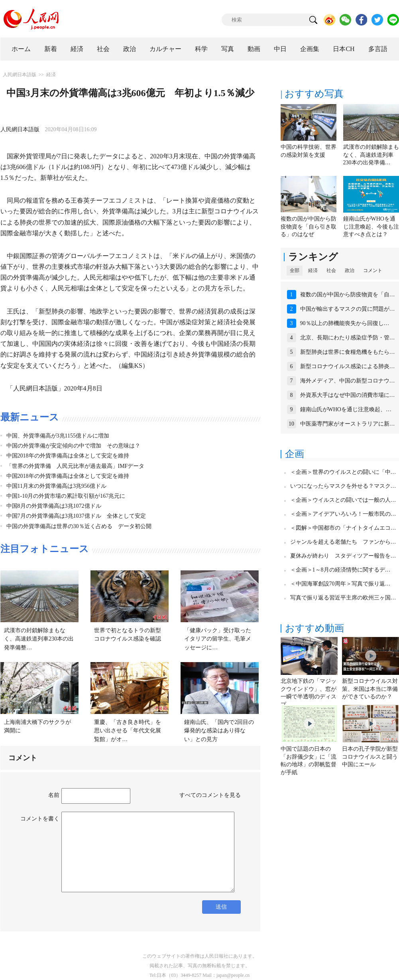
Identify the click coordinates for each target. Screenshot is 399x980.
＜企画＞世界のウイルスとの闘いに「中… (343, 472)
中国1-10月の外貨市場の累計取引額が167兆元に (66, 496)
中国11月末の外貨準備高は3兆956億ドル (56, 486)
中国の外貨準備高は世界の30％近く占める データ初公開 (79, 526)
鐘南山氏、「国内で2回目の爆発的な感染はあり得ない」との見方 (219, 731)
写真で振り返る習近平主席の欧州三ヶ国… (343, 598)
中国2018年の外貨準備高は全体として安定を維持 (68, 456)
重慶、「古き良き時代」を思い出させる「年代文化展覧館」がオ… (128, 731)
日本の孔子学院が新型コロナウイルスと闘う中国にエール (370, 757)
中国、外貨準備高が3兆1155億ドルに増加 (58, 436)
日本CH (344, 49)
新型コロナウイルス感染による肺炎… (348, 366)
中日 (280, 49)
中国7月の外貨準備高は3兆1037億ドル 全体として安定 (76, 516)
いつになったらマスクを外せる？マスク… (343, 486)
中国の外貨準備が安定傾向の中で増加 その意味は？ (73, 446)
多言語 (378, 49)
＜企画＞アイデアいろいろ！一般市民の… (343, 514)
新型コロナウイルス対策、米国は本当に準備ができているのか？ (370, 689)
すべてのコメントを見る (210, 795)
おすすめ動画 (314, 628)
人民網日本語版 (20, 75)
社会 (103, 49)
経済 (77, 49)
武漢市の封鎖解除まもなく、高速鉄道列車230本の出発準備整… (39, 639)
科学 (201, 49)
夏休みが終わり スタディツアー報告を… (343, 556)
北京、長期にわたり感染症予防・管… (348, 338)
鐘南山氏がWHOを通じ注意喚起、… (346, 409)
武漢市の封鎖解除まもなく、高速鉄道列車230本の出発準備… (371, 155)
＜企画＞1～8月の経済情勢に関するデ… (340, 570)
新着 (51, 49)
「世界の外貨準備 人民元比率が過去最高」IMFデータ (76, 466)
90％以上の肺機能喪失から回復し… (345, 323)
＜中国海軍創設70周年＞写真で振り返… (340, 584)
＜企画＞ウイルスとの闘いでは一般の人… (343, 500)
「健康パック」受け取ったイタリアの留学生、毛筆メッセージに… (218, 639)
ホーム (21, 49)
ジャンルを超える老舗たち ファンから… (343, 542)
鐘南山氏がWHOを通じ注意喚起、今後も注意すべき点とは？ (371, 227)
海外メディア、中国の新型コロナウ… (348, 381)
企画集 (310, 49)
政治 (130, 49)
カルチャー (165, 49)
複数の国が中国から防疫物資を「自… (348, 295)
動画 (254, 49)
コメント (373, 270)
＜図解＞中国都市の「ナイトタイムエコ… (343, 528)
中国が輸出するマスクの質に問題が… (348, 309)
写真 (228, 49)
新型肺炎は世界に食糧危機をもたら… (348, 352)
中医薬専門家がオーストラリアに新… (348, 424)
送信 (221, 907)
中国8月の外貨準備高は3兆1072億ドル (54, 506)
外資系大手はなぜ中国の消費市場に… (348, 395)
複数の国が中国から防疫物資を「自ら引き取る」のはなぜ (309, 227)
